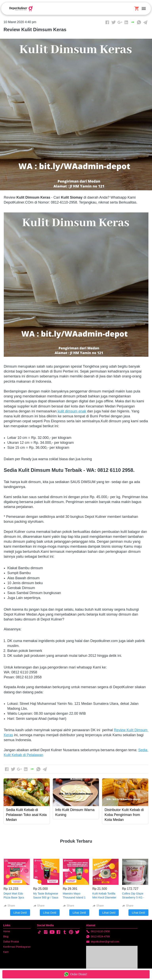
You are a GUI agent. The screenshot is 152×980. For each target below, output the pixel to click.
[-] (39, 932)
